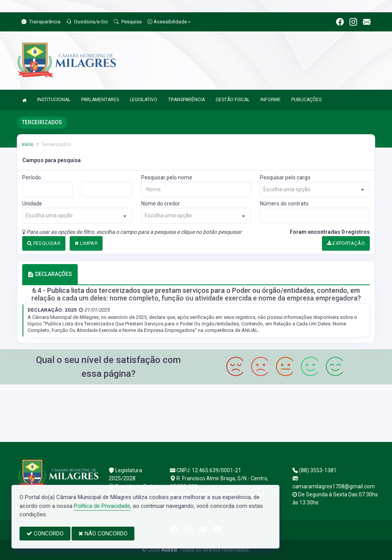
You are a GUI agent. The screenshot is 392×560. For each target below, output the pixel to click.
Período (32, 177)
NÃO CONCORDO (103, 534)
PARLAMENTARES (100, 100)
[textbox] (315, 190)
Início (28, 144)
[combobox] (315, 190)
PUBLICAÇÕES (306, 100)
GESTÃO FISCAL (233, 100)
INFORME (270, 100)
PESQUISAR (44, 243)
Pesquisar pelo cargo (285, 177)
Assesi (169, 550)
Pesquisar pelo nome (167, 177)
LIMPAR (86, 243)
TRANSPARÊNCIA (186, 100)
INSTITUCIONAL (54, 100)
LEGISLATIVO (144, 100)
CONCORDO (45, 534)
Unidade (32, 204)
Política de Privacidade (102, 506)
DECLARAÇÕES (50, 274)
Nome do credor (161, 204)
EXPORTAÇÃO (346, 243)
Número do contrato (284, 204)
